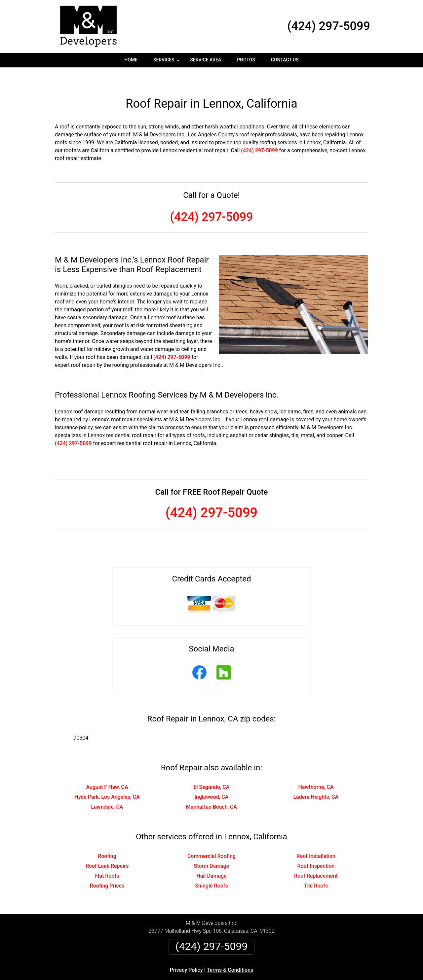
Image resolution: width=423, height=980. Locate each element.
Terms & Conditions (230, 952)
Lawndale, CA (107, 789)
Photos (246, 60)
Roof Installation (316, 839)
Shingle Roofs (211, 868)
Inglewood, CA (212, 779)
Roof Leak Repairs (107, 848)
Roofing (107, 839)
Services (167, 62)
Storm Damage (212, 848)
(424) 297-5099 (329, 26)
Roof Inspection (316, 848)
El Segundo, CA (212, 770)
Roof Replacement (316, 858)
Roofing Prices (107, 868)
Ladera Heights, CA (316, 779)
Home (131, 60)
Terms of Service (259, 978)
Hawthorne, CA (316, 770)
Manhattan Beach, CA (211, 789)
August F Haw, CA (107, 770)
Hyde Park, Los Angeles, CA (107, 779)
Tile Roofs (316, 868)
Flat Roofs (107, 858)
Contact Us (285, 60)
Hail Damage (211, 858)
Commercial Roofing (211, 839)
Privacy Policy (186, 952)
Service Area (206, 60)
